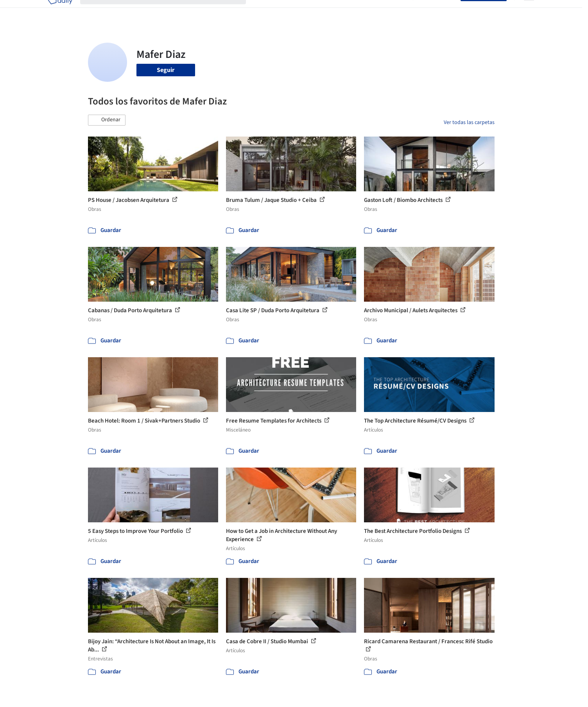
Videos (396, 11)
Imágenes (289, 11)
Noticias (370, 11)
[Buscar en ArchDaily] (169, 11)
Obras (262, 11)
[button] (107, 120)
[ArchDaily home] (60, 11)
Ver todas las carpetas (469, 122)
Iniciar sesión (438, 11)
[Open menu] (529, 11)
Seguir (166, 70)
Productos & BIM (330, 11)
